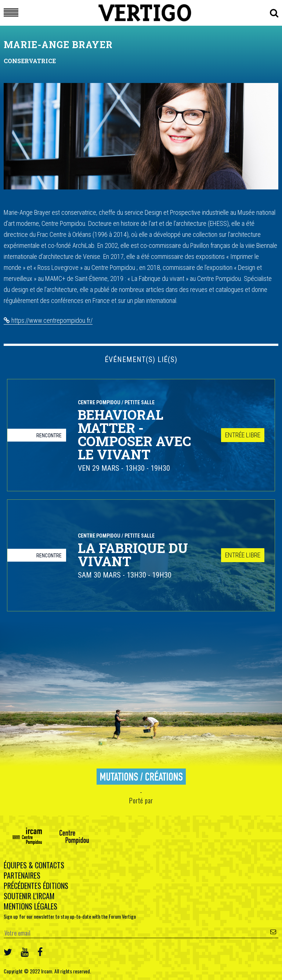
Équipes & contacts (34, 865)
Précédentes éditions (36, 886)
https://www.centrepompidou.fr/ (48, 320)
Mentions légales (30, 906)
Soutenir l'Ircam (29, 896)
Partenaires (22, 875)
